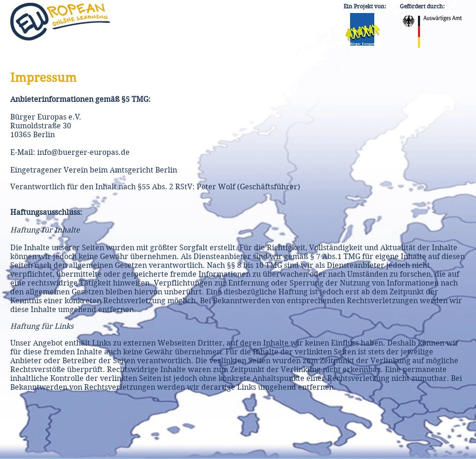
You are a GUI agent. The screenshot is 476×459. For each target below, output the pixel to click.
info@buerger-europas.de (83, 152)
